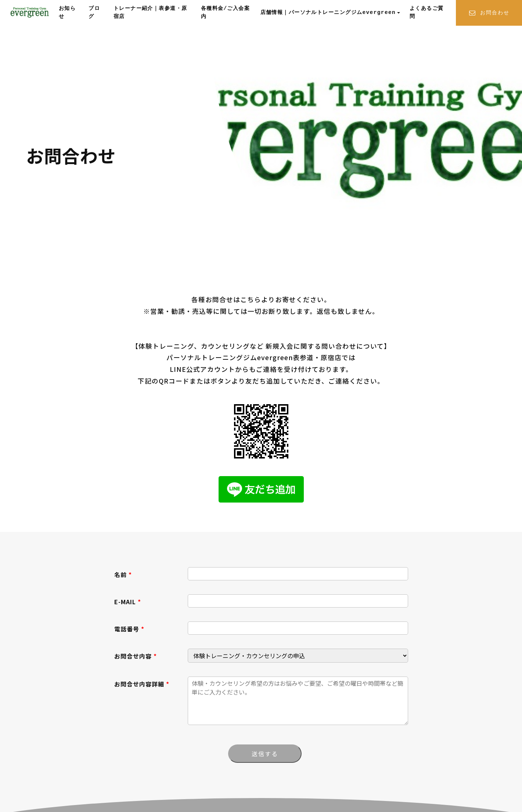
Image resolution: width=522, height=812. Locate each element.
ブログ (94, 12)
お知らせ (67, 12)
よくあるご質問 (427, 12)
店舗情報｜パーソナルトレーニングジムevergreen (328, 12)
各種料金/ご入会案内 (226, 12)
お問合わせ (489, 13)
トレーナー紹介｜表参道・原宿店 (150, 12)
